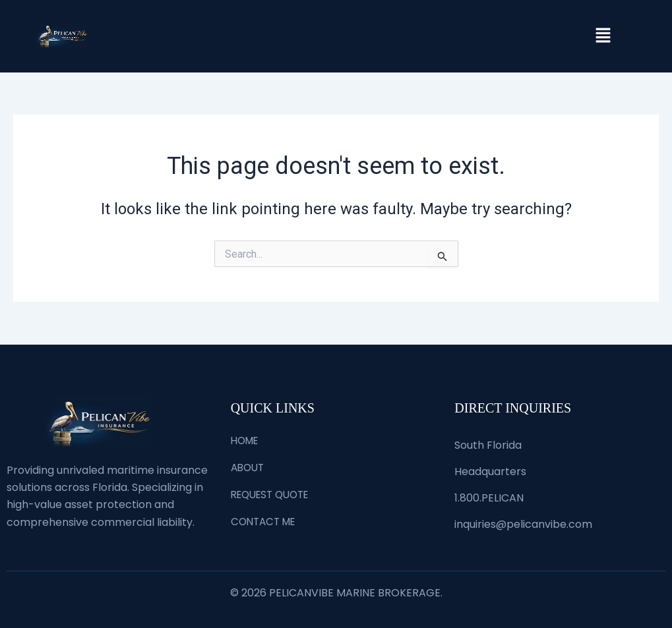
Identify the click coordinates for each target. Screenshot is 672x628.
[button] (603, 36)
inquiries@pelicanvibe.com (523, 524)
